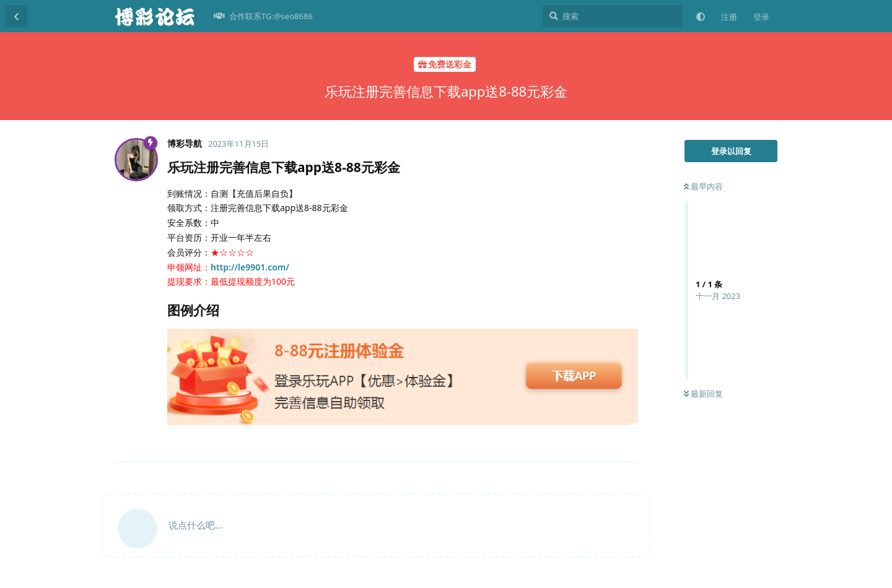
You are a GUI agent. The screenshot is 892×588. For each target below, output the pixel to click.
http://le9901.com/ (250, 267)
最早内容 (703, 186)
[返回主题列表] (16, 16)
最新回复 (703, 394)
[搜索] (612, 16)
